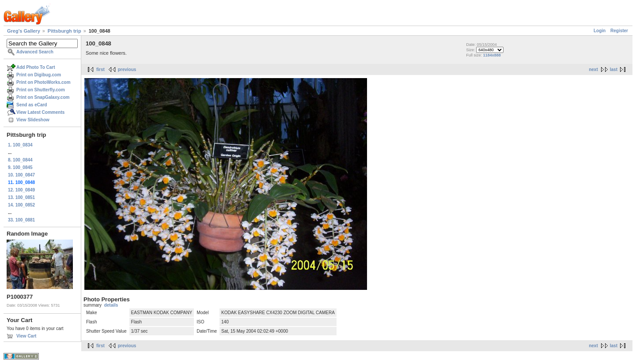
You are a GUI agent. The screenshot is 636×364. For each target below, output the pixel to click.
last (614, 69)
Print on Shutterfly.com (41, 90)
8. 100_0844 (20, 160)
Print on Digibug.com (39, 75)
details (111, 305)
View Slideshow (33, 120)
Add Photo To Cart (36, 67)
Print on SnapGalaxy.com (43, 97)
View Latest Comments (40, 112)
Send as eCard (32, 105)
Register (619, 31)
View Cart (26, 336)
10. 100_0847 (21, 175)
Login (600, 31)
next (593, 69)
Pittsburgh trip (64, 31)
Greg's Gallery (24, 31)
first (100, 69)
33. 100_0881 (21, 220)
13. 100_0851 (21, 197)
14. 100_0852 (21, 205)
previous (127, 69)
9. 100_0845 (20, 167)
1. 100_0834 (20, 145)
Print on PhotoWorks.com (44, 82)
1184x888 (492, 55)
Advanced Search (35, 52)
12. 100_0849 (21, 190)
